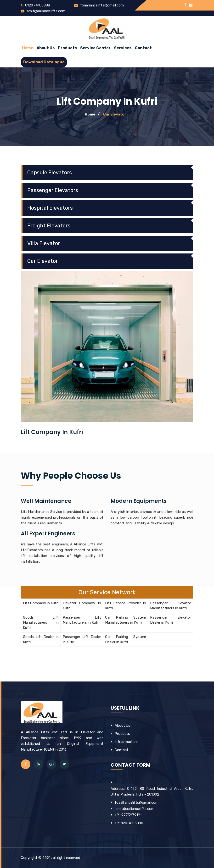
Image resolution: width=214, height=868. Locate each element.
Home (28, 48)
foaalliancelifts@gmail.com (101, 5)
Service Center (95, 48)
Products (67, 48)
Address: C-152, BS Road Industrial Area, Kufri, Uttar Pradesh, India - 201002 (152, 791)
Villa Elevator (44, 243)
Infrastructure (126, 742)
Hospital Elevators (50, 208)
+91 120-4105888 (129, 823)
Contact (143, 48)
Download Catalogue (44, 62)
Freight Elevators (49, 226)
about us (46, 48)
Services (123, 48)
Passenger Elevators (53, 190)
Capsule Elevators (50, 173)
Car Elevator (115, 114)
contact (122, 750)
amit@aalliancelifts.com (46, 11)
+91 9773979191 (128, 815)
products (122, 734)
